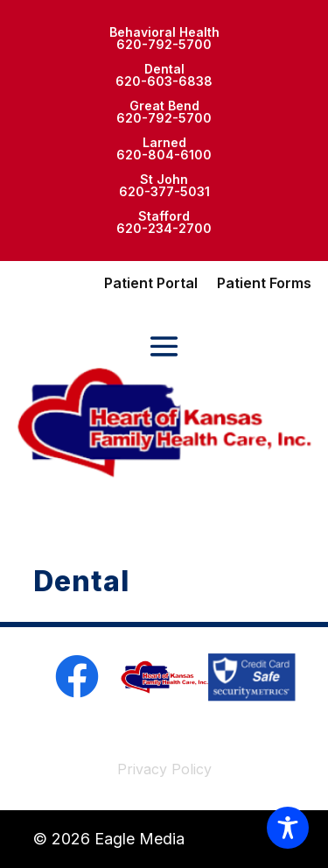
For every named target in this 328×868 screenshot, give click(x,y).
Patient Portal (151, 284)
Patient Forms (264, 284)
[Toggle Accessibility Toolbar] (288, 828)
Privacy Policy (164, 769)
